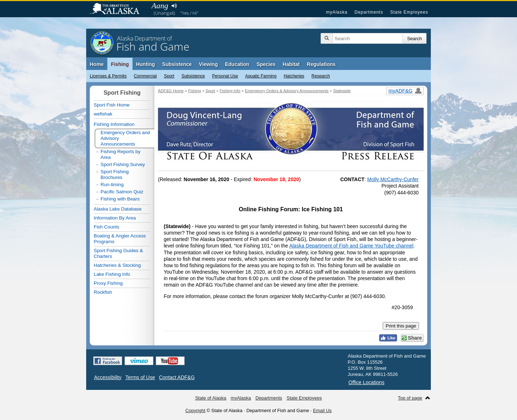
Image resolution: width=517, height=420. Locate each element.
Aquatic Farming (261, 76)
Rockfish (103, 292)
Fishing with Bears (120, 199)
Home (97, 64)
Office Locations (367, 382)
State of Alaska (118, 9)
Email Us (322, 410)
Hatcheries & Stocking (117, 265)
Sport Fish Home (112, 105)
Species (266, 64)
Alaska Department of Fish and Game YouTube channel (351, 246)
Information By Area (115, 218)
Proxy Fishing (108, 283)
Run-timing (112, 185)
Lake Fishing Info (112, 274)
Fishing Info (230, 91)
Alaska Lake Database (118, 209)
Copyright (195, 410)
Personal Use (225, 76)
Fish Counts (106, 227)
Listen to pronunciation (174, 6)
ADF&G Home (171, 91)
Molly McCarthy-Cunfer (393, 179)
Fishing (120, 64)
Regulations (321, 64)
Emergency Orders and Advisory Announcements (125, 138)
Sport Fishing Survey (123, 164)
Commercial (145, 76)
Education (237, 64)
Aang (160, 6)
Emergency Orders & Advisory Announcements (287, 91)
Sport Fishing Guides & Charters (118, 253)
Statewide (342, 91)
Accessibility (108, 377)
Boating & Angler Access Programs (120, 239)
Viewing (208, 64)
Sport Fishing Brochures (115, 174)
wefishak (103, 114)
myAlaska (337, 12)
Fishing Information (114, 124)
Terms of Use (140, 377)
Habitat (291, 64)
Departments (369, 12)
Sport (169, 76)
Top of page (410, 398)
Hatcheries (294, 76)
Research (321, 76)
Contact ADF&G (177, 377)
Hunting (146, 64)
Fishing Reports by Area (120, 154)
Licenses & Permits (108, 76)
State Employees (409, 12)
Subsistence (193, 76)
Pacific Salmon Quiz (122, 192)
